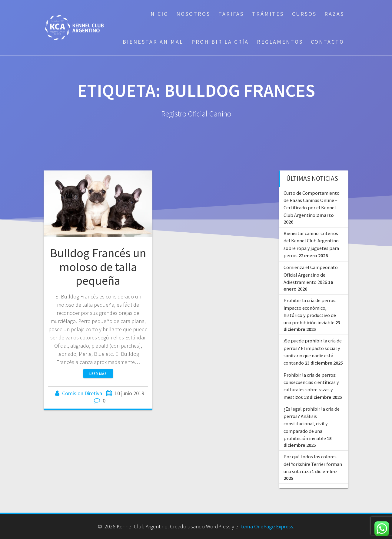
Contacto (327, 42)
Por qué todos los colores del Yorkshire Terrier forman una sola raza (313, 464)
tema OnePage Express (267, 526)
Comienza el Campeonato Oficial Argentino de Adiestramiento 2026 (311, 275)
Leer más (98, 374)
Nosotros (193, 14)
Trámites (268, 14)
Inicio (158, 14)
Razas (334, 14)
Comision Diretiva (82, 393)
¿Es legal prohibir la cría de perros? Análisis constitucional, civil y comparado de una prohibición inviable (312, 424)
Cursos (304, 14)
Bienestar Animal (153, 42)
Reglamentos (280, 42)
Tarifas (231, 14)
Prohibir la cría (220, 42)
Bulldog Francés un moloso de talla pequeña (98, 267)
